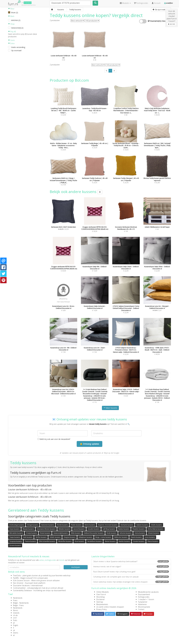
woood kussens (79, 529)
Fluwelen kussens (139, 529)
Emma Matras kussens (156, 529)
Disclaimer (101, 599)
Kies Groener (18, 583)
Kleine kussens (90, 525)
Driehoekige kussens (17, 525)
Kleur (11, 9)
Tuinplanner (143, 602)
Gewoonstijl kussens (61, 533)
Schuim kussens (154, 533)
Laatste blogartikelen (103, 556)
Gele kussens (28, 537)
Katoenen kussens (48, 525)
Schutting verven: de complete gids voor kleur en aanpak (131, 577)
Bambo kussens (124, 541)
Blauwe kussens (28, 529)
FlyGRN (16, 578)
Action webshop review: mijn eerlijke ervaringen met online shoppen (131, 582)
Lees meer (172, 24)
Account (156, 3)
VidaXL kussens (156, 525)
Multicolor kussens (121, 537)
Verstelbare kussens (94, 541)
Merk (11, 16)
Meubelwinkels (102, 604)
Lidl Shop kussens (109, 529)
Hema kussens (140, 533)
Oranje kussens (32, 533)
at (14, 635)
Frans (15, 600)
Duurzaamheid (144, 594)
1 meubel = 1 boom (146, 599)
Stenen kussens (110, 541)
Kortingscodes (144, 597)
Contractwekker (19, 588)
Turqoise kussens (16, 541)
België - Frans (18, 605)
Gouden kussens (94, 529)
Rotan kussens (45, 533)
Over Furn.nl (101, 594)
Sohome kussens (125, 533)
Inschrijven (76, 567)
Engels (16, 625)
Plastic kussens (76, 525)
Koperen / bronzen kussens (108, 525)
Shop (11, 24)
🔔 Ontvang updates (89, 444)
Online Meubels (103, 592)
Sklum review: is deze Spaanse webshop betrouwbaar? (131, 561)
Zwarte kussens (136, 537)
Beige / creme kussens (103, 537)
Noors (16, 610)
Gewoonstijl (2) (17, 28)
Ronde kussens (62, 525)
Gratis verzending (18, 47)
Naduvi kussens (124, 529)
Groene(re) (28, 3)
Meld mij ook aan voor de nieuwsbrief (54, 439)
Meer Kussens (110, 408)
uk (14, 630)
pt (14, 623)
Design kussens (33, 525)
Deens (16, 633)
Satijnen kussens (142, 525)
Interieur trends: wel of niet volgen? (131, 567)
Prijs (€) (12, 32)
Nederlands (18, 598)
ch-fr (15, 618)
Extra (11, 43)
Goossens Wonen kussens (46, 529)
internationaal (37, 585)
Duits (15, 620)
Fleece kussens (153, 541)
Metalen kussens (64, 529)
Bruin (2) (15, 13)
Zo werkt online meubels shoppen (110, 607)
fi (13, 628)
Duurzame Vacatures (21, 585)
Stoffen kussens (41, 537)
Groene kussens (15, 545)
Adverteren (142, 604)
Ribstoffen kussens (65, 541)
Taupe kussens (15, 537)
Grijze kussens (14, 529)
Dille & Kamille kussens (47, 541)
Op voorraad (16, 50)
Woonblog (100, 597)
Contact (141, 609)
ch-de (15, 615)
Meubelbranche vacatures (148, 592)
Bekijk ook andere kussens (76, 192)
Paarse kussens (30, 541)
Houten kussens (139, 541)
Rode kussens (112, 533)
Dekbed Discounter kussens (94, 533)
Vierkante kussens (127, 525)
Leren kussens (150, 537)
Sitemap (100, 602)
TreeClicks (17, 575)
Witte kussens (76, 533)
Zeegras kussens (70, 537)
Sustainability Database (22, 590)
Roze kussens (79, 541)
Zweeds (16, 613)
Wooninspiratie (144, 607)
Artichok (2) (16, 20)
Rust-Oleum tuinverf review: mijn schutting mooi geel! (131, 572)
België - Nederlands (21, 603)
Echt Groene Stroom (21, 580)
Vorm (11, 40)
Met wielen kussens (16, 533)
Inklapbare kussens (85, 537)
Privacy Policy (101, 609)
